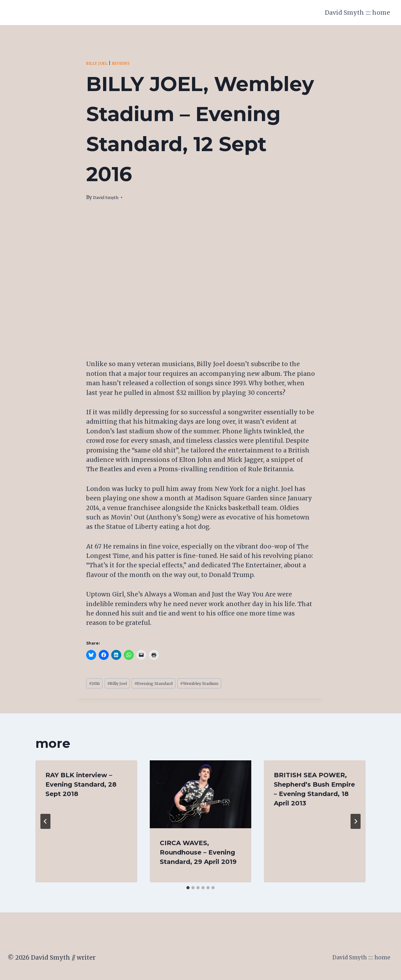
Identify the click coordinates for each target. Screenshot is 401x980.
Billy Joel (100, 63)
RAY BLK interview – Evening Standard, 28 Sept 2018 (81, 787)
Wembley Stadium (223, 684)
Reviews (129, 63)
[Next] (356, 824)
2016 (96, 684)
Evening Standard (168, 684)
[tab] (188, 890)
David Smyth (108, 197)
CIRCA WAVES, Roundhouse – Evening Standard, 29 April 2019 (198, 855)
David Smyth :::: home (357, 13)
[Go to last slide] (45, 824)
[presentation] (201, 796)
